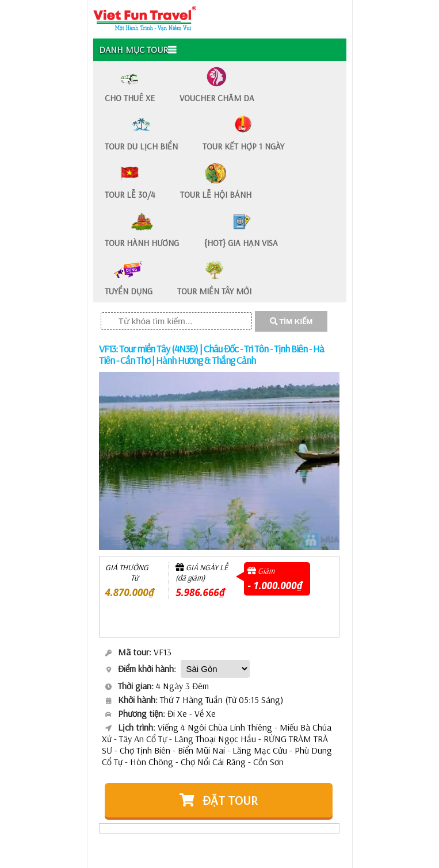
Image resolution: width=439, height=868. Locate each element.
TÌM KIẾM (291, 322)
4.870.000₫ (130, 592)
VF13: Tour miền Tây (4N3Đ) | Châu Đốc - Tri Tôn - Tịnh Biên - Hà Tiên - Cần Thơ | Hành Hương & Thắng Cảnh (211, 354)
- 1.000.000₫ (275, 585)
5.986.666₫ (200, 592)
